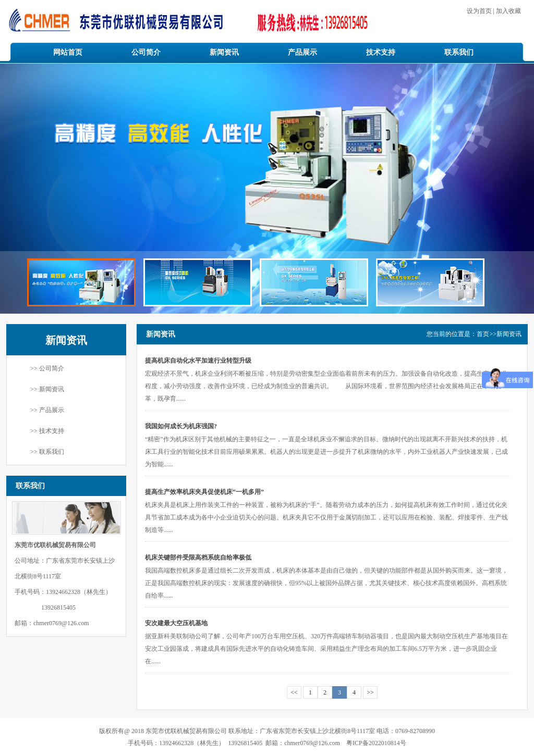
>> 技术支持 (47, 431)
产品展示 (302, 52)
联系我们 (459, 52)
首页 (483, 334)
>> (370, 692)
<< (294, 692)
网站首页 (68, 52)
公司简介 (146, 52)
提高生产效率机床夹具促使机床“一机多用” (204, 492)
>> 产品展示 (47, 410)
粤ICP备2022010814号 (376, 743)
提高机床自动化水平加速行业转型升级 (198, 361)
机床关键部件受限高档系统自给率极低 (198, 557)
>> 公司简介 (47, 368)
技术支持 (381, 52)
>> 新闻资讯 (47, 389)
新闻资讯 (224, 52)
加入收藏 (508, 11)
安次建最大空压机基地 (176, 623)
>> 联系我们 (47, 452)
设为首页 (480, 11)
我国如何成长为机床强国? (181, 426)
